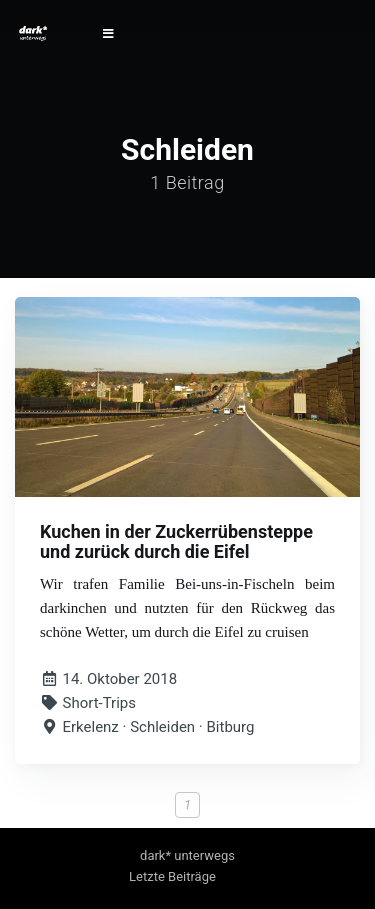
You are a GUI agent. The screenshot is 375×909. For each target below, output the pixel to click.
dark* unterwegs (187, 855)
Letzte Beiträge (172, 876)
